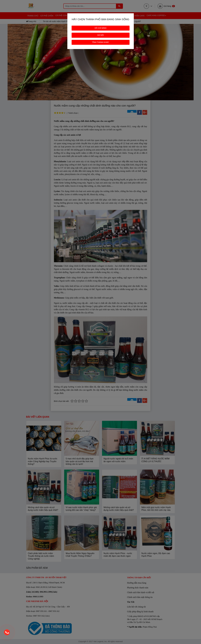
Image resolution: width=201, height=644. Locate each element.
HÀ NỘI (100, 35)
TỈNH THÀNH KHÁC (100, 42)
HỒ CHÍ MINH (100, 28)
